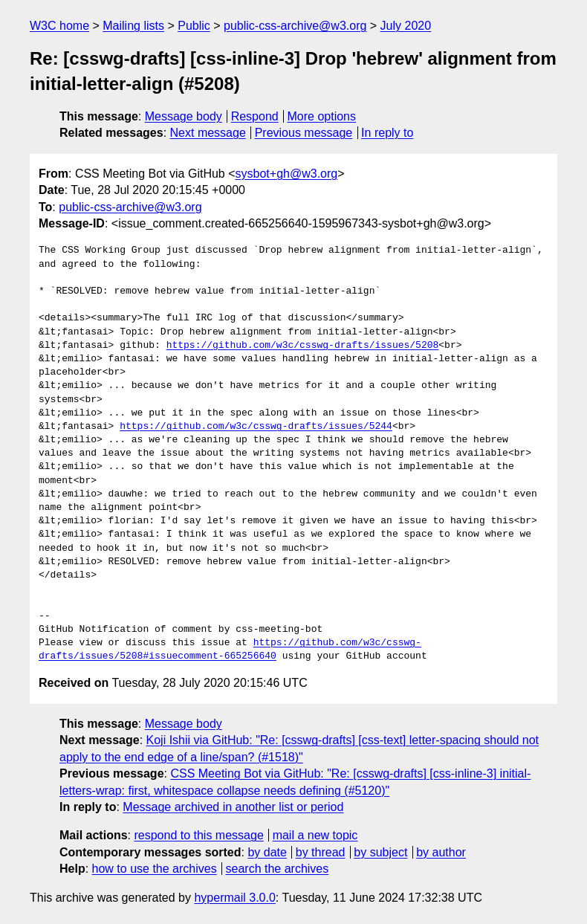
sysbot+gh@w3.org (287, 174)
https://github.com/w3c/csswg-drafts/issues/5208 (303, 346)
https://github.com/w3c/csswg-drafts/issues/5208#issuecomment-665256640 (230, 650)
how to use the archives (155, 869)
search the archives (278, 869)
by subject (380, 852)
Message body (184, 116)
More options (322, 116)
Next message (208, 133)
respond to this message (198, 835)
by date (267, 852)
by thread (321, 852)
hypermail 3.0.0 (234, 898)
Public (194, 26)
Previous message (304, 133)
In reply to (387, 133)
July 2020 (406, 26)
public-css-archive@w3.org (295, 26)
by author (441, 852)
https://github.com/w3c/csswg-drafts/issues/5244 (256, 427)
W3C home (59, 26)
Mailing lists (133, 26)
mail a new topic (315, 835)
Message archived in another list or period (233, 807)
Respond (255, 116)
